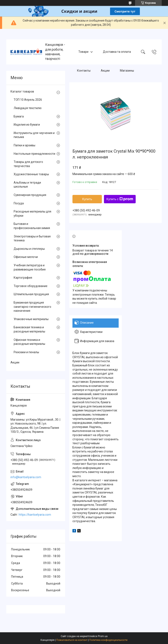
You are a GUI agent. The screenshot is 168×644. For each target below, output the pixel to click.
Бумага (19, 116)
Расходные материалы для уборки (32, 214)
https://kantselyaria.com (35, 515)
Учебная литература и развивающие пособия (30, 267)
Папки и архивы (24, 145)
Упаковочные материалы (31, 319)
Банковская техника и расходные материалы (29, 329)
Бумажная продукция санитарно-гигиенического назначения (32, 307)
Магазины (127, 71)
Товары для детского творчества (28, 164)
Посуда (19, 203)
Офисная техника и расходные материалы (29, 342)
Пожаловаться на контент (72, 640)
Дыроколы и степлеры (29, 249)
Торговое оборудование (31, 286)
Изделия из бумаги (27, 125)
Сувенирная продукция (30, 195)
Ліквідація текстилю (28, 108)
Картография (23, 278)
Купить (87, 199)
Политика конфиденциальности (108, 640)
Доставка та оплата (117, 52)
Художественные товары (31, 174)
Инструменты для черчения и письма (34, 135)
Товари (83, 52)
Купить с (120, 199)
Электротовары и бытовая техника (32, 238)
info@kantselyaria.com (26, 477)
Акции (105, 71)
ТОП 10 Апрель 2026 (28, 100)
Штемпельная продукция (31, 294)
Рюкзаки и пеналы (26, 352)
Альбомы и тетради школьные (27, 185)
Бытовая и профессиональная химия (32, 226)
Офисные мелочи (26, 257)
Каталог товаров (22, 91)
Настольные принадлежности (34, 154)
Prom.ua (103, 636)
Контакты (84, 71)
